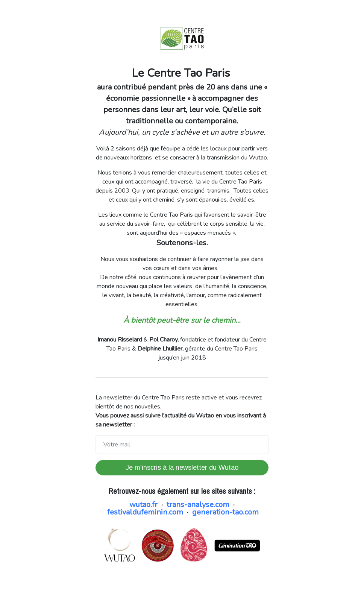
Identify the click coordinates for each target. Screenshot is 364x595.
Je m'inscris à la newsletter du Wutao (182, 467)
